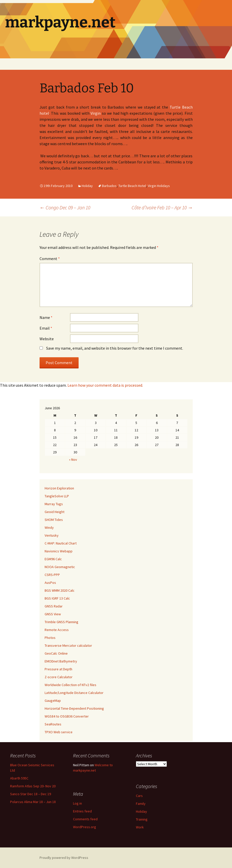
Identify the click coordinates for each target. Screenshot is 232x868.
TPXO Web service (59, 732)
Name (46, 317)
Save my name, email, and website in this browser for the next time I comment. (115, 348)
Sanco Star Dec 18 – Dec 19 (31, 794)
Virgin (96, 113)
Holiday (87, 186)
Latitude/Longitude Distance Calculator (74, 693)
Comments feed (85, 819)
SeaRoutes (53, 724)
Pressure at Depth (58, 669)
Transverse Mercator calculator (68, 645)
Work (140, 827)
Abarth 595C (19, 778)
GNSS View (53, 614)
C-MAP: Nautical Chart (61, 543)
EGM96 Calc (53, 559)
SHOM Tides (54, 520)
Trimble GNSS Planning (61, 622)
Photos (50, 638)
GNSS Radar (54, 606)
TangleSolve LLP (57, 496)
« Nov (73, 459)
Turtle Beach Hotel (132, 186)
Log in (77, 803)
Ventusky (52, 535)
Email (46, 328)
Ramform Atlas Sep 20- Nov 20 (33, 786)
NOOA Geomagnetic (60, 567)
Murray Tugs (54, 504)
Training (142, 819)
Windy (49, 527)
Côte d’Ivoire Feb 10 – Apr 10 (162, 207)
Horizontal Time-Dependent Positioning (74, 708)
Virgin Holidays (159, 186)
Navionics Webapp (59, 551)
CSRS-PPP (52, 575)
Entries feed (82, 811)
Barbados (109, 186)
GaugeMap (53, 701)
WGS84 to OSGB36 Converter (67, 716)
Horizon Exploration (59, 488)
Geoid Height (55, 512)
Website (47, 339)
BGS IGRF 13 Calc (57, 598)
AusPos (50, 583)
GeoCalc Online (56, 653)
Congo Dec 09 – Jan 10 (65, 207)
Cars (139, 796)
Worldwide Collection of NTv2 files (70, 685)
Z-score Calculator (59, 677)
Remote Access (57, 630)
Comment (50, 259)
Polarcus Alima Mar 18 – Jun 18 (33, 802)
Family (141, 804)
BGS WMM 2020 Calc (60, 590)
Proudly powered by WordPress (64, 858)
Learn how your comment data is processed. (105, 385)
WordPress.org (85, 827)
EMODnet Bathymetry (61, 661)
